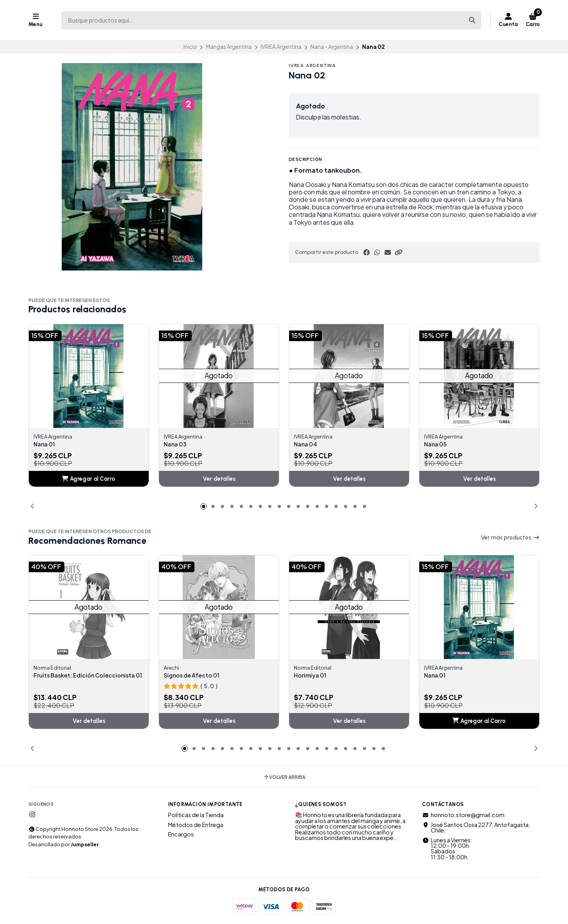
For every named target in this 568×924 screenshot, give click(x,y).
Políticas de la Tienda (196, 816)
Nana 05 (437, 444)
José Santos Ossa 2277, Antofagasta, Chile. (476, 829)
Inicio (190, 47)
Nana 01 (46, 444)
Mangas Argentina (229, 47)
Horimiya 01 (312, 676)
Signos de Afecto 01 (195, 676)
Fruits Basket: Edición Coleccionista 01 (68, 679)
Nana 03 (177, 444)
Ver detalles (219, 480)
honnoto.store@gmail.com (463, 816)
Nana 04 (307, 444)
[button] (398, 252)
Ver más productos (510, 538)
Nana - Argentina (332, 47)
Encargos (181, 836)
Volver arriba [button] (284, 778)
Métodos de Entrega (196, 826)
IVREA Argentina (281, 47)
